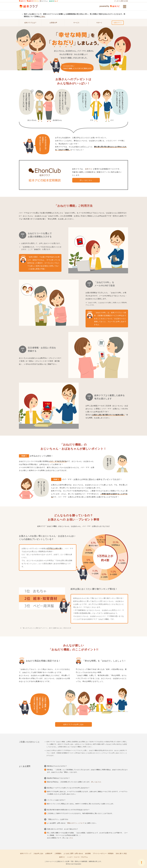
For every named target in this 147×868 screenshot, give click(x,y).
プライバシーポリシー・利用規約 (103, 853)
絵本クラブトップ (26, 853)
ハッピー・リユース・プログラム (77, 857)
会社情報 (88, 853)
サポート (99, 23)
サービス (76, 23)
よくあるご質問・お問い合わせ (73, 853)
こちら (42, 16)
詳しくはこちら (86, 180)
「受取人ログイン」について (75, 823)
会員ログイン (118, 23)
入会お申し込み (38, 853)
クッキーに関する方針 (121, 1)
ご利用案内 (58, 853)
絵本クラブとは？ (30, 23)
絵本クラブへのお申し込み (73, 724)
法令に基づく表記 (121, 853)
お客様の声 (53, 23)
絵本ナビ (89, 169)
